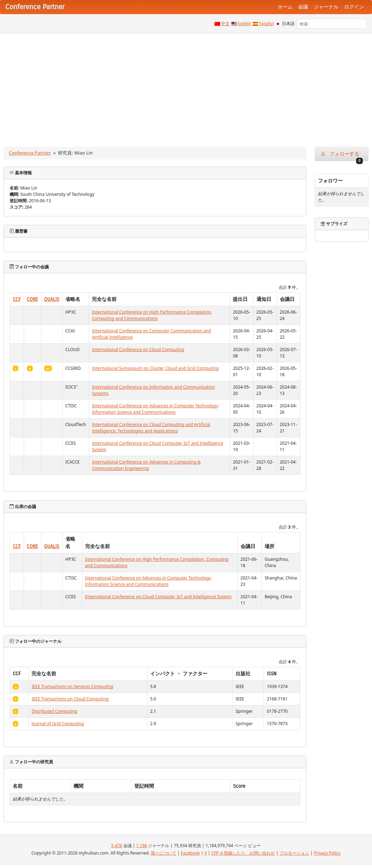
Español (266, 24)
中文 (225, 24)
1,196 (141, 846)
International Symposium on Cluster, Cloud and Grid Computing (155, 368)
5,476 (117, 846)
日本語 (288, 24)
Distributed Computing (54, 711)
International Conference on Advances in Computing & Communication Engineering (146, 465)
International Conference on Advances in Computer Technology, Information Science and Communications (155, 409)
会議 (303, 7)
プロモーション (294, 853)
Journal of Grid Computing (58, 724)
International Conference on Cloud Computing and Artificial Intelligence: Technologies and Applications (151, 428)
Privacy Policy (327, 853)
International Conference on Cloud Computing (138, 349)
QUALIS (52, 299)
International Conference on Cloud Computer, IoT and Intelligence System (158, 597)
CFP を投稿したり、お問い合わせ (243, 853)
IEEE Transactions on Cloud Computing (70, 699)
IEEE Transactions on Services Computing (72, 686)
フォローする (342, 156)
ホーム (285, 7)
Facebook (190, 853)
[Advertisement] (186, 87)
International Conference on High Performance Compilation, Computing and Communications (152, 315)
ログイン (354, 7)
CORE (33, 299)
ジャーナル (326, 7)
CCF (17, 299)
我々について (164, 853)
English (245, 24)
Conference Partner (30, 153)
